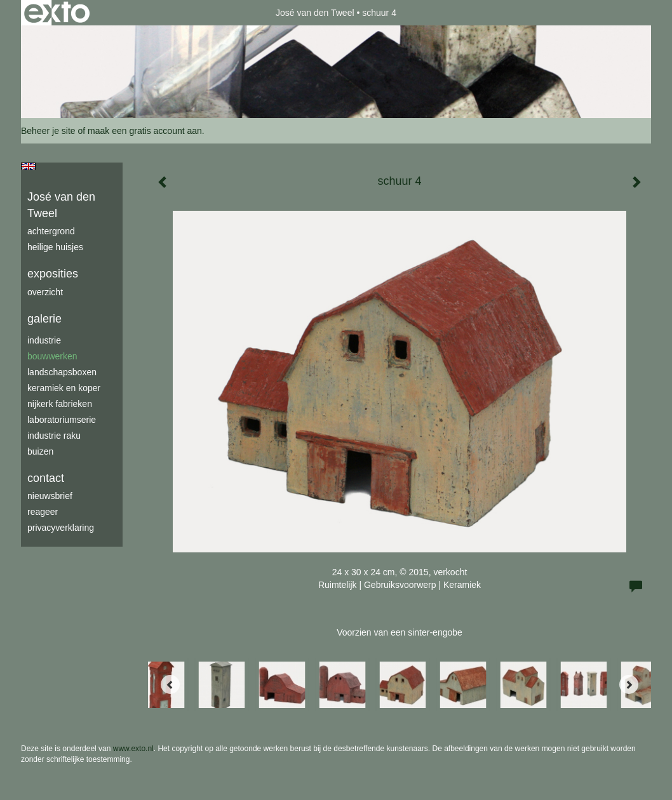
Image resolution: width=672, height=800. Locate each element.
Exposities (53, 274)
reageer (43, 512)
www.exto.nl (133, 749)
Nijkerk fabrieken (60, 404)
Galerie (44, 319)
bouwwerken (52, 356)
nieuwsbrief (50, 496)
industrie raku (54, 436)
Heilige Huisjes (55, 247)
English (28, 166)
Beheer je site (48, 131)
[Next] (629, 684)
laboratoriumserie (62, 420)
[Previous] (170, 684)
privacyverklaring (61, 528)
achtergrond (51, 231)
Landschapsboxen (62, 372)
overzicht (45, 292)
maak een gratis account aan (145, 131)
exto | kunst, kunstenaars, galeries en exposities (57, 13)
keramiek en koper (64, 388)
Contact (46, 478)
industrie (44, 340)
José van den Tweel (315, 13)
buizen (40, 451)
